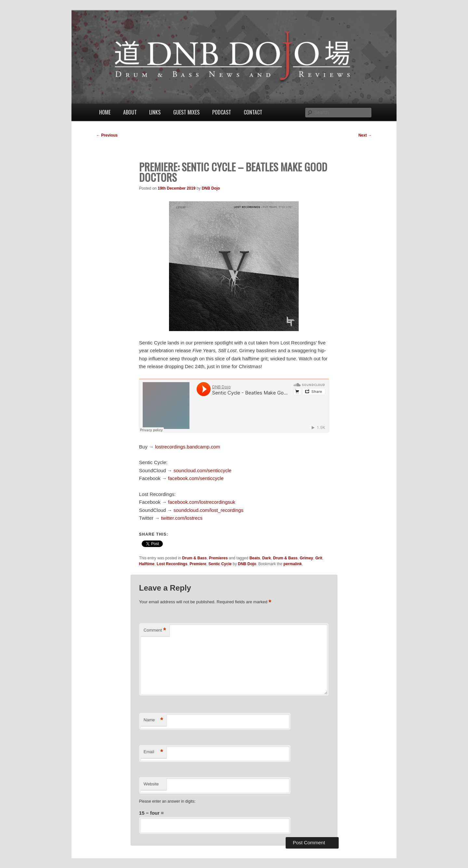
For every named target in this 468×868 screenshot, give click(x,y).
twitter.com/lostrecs (182, 518)
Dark (267, 558)
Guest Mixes (186, 112)
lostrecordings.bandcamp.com (188, 447)
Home (105, 112)
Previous (107, 135)
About (130, 112)
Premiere (198, 564)
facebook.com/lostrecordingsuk (202, 502)
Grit (319, 558)
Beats (255, 558)
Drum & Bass (195, 558)
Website (151, 784)
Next (365, 135)
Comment (155, 630)
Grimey (306, 558)
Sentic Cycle (220, 564)
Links (155, 112)
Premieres (218, 558)
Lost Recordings (172, 564)
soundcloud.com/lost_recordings (208, 510)
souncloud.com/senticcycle (202, 470)
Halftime (147, 564)
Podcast (222, 112)
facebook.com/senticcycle (196, 478)
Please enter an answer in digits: (167, 801)
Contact (253, 112)
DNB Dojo (211, 188)
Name (153, 720)
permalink (293, 564)
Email (153, 752)
